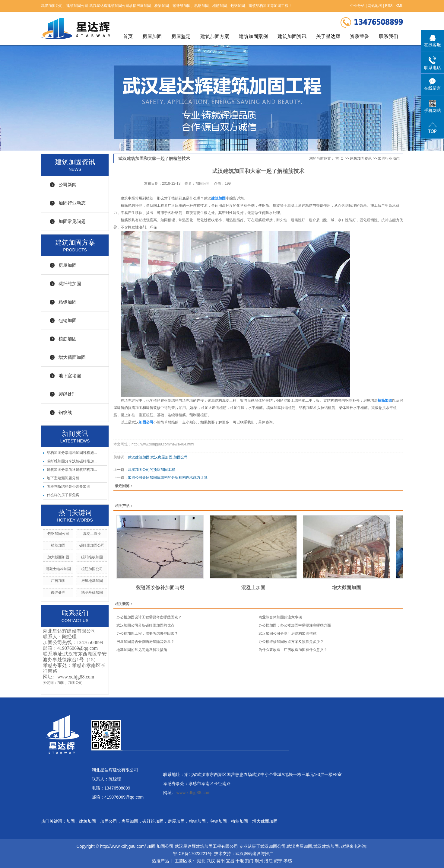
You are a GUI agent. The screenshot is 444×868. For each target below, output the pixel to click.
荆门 (249, 861)
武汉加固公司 (273, 846)
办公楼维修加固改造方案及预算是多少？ (291, 642)
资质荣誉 (360, 36)
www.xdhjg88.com (76, 677)
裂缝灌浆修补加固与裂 (160, 587)
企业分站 (357, 6)
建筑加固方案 (215, 36)
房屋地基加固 (92, 581)
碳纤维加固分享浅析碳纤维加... (72, 461)
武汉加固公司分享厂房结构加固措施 (287, 633)
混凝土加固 (253, 587)
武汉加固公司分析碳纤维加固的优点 (145, 625)
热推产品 (160, 861)
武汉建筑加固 (139, 457)
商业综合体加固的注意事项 (280, 617)
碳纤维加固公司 (92, 545)
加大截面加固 (58, 557)
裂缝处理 (68, 394)
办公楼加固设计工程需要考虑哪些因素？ (149, 617)
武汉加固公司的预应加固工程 (151, 470)
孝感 (288, 861)
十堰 (240, 861)
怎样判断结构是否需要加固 (68, 487)
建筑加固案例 (253, 36)
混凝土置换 (92, 534)
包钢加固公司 (58, 534)
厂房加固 (58, 581)
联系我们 (388, 36)
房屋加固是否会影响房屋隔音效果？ (145, 642)
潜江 (268, 861)
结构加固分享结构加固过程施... (72, 453)
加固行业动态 (72, 203)
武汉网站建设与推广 (254, 854)
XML (399, 6)
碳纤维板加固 (92, 557)
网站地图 (375, 6)
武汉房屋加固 (161, 457)
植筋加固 (68, 339)
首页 (128, 36)
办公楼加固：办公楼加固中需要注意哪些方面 (295, 625)
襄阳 (220, 861)
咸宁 (278, 861)
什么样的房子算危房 (63, 495)
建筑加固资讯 (292, 36)
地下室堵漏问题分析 (63, 478)
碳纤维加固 (70, 284)
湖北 (201, 861)
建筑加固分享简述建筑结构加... (72, 470)
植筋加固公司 (92, 569)
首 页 (339, 158)
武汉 (211, 861)
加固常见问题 (72, 221)
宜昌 (230, 861)
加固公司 (75, 683)
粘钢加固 (68, 302)
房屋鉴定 (181, 36)
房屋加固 (152, 36)
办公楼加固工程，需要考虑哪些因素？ (147, 633)
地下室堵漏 (70, 376)
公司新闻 (68, 185)
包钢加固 (68, 320)
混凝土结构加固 (58, 569)
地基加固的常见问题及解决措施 (142, 650)
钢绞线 (65, 412)
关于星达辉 (328, 36)
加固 (61, 683)
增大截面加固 (72, 357)
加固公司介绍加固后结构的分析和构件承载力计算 (168, 477)
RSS (389, 6)
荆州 (259, 861)
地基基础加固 (92, 592)
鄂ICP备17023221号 (192, 854)
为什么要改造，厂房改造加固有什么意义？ (293, 650)
